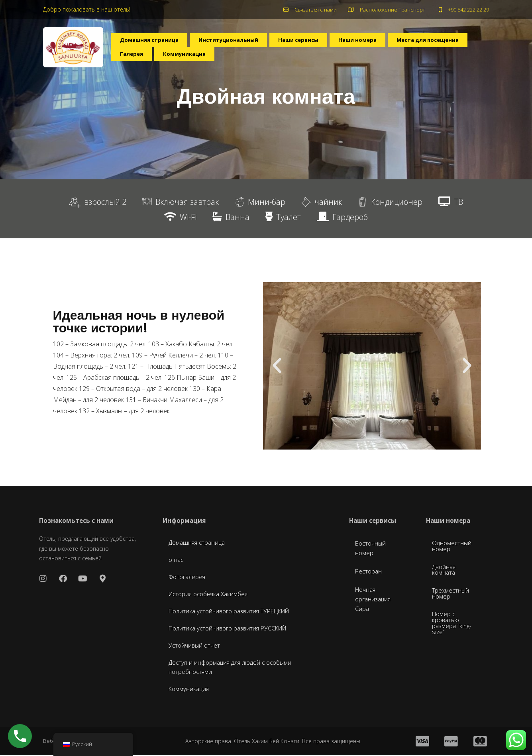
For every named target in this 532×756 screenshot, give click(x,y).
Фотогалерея (188, 577)
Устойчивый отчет (196, 646)
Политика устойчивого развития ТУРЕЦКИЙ (234, 612)
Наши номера (374, 42)
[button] (277, 366)
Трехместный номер (452, 597)
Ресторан (369, 572)
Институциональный (238, 42)
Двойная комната (445, 572)
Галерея (221, 61)
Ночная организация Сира (374, 600)
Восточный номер (372, 549)
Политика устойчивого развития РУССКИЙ (232, 629)
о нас (177, 560)
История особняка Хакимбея (212, 595)
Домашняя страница (152, 42)
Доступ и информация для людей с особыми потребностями (234, 668)
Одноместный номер (452, 547)
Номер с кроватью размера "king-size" (453, 628)
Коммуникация (275, 61)
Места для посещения (155, 61)
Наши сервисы (312, 42)
